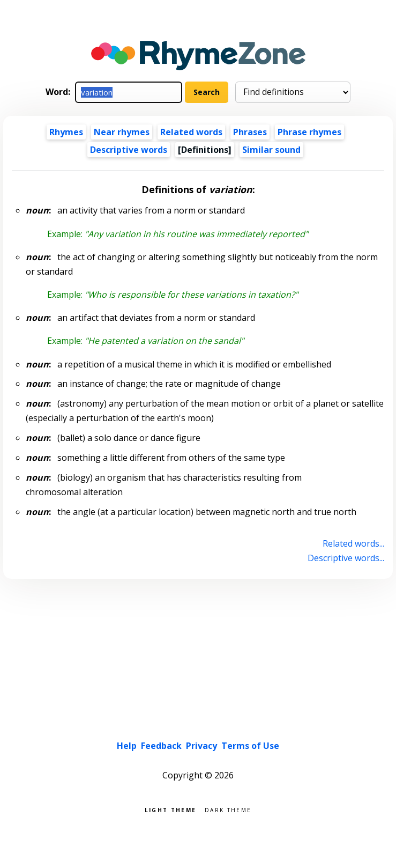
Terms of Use (250, 746)
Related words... (353, 543)
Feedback (161, 746)
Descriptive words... (346, 558)
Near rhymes (122, 132)
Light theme (170, 809)
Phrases (250, 132)
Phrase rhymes (309, 132)
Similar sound (271, 150)
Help (127, 746)
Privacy (201, 746)
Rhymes (66, 132)
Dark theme (228, 809)
